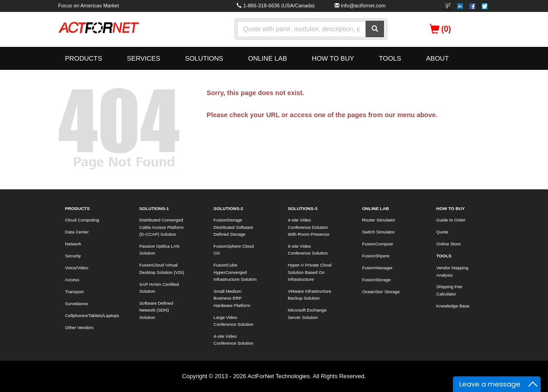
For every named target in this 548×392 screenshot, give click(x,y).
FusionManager (377, 268)
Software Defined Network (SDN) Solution (156, 310)
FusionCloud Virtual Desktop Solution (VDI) (162, 268)
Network (73, 244)
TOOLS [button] (390, 58)
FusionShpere (376, 256)
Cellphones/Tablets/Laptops (92, 315)
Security (73, 256)
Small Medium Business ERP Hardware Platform (232, 298)
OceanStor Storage (381, 292)
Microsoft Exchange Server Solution (307, 313)
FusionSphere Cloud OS (234, 250)
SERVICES (144, 58)
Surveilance (77, 304)
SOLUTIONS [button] (204, 58)
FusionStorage (376, 280)
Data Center (77, 232)
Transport (75, 292)
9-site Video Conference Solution (308, 250)
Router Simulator (379, 220)
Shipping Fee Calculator (449, 290)
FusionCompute (378, 244)
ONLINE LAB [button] (268, 58)
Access (72, 280)
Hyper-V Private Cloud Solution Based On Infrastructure (309, 272)
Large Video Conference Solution (234, 321)
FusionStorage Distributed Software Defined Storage (233, 227)
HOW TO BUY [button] (333, 58)
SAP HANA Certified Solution (159, 288)
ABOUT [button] (437, 58)
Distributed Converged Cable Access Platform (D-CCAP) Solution (161, 227)
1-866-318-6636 (261, 6)
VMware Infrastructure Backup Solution (309, 295)
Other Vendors (79, 327)
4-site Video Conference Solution (234, 340)
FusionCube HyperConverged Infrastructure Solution (235, 272)
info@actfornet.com (363, 6)
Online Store (449, 244)
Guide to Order (451, 220)
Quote (442, 232)
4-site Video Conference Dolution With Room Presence (308, 227)
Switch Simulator (378, 232)
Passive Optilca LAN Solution (159, 250)
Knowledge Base (453, 306)
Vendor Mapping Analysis (452, 271)
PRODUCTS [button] (84, 58)
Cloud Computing (82, 220)
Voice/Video (77, 268)
